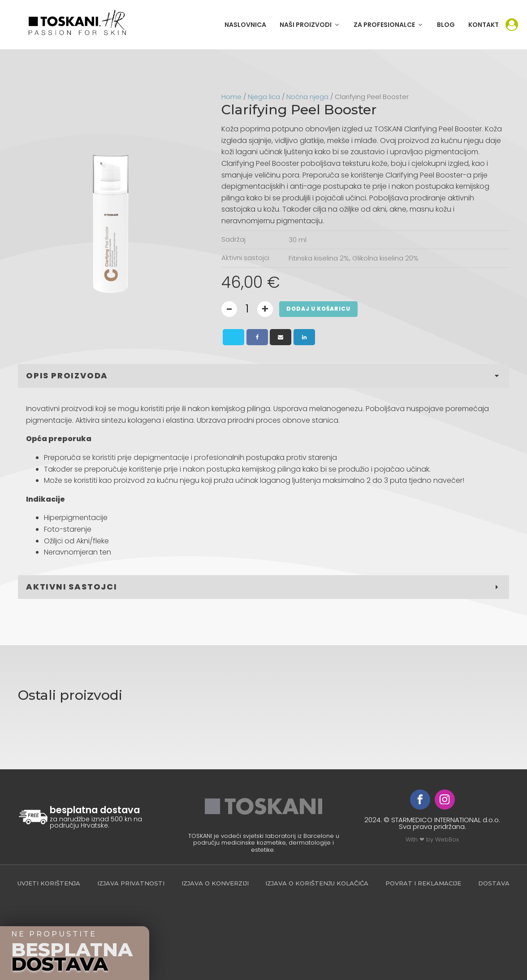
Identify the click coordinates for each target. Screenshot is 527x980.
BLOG (446, 25)
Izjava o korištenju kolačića (317, 883)
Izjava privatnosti (131, 883)
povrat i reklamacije (423, 883)
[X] (233, 337)
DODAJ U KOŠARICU (318, 309)
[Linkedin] (304, 337)
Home (231, 97)
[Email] (281, 337)
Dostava (494, 883)
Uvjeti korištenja (49, 883)
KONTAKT (484, 25)
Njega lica (264, 97)
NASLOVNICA (245, 25)
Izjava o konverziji (215, 883)
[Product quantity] (247, 309)
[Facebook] (257, 337)
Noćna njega (307, 97)
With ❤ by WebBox (432, 839)
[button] (310, 25)
